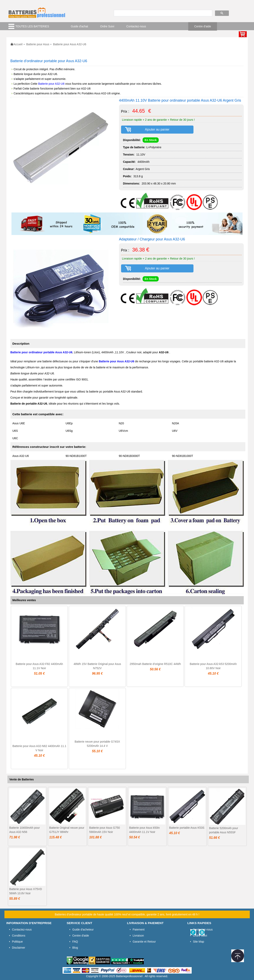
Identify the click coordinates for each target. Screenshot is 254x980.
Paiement (139, 930)
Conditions (19, 936)
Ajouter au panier (157, 129)
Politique (17, 942)
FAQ (75, 942)
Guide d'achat (79, 26)
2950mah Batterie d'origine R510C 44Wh (155, 664)
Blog (75, 948)
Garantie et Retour (144, 942)
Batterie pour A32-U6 (51, 84)
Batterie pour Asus (38, 44)
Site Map (199, 942)
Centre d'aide (203, 26)
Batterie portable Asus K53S (187, 828)
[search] (163, 13)
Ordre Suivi (107, 26)
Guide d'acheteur (83, 930)
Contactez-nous (136, 26)
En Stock (151, 140)
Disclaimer (19, 948)
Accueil (18, 44)
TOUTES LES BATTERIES (32, 26)
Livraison (138, 936)
